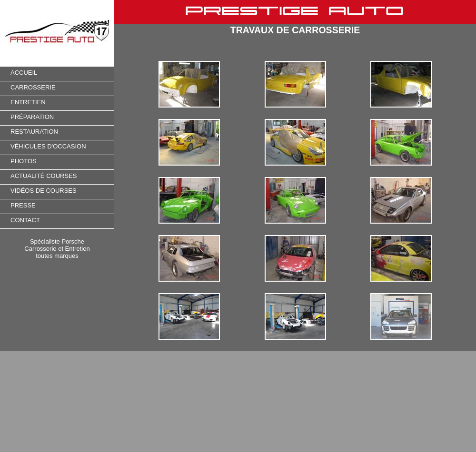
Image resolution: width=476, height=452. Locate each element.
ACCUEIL (24, 73)
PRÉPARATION (32, 117)
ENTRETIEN (28, 102)
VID (16, 191)
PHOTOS (24, 161)
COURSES (61, 176)
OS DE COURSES (50, 191)
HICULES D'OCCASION (52, 146)
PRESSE (23, 205)
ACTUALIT (25, 176)
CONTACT (25, 220)
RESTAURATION (34, 132)
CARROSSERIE (33, 87)
